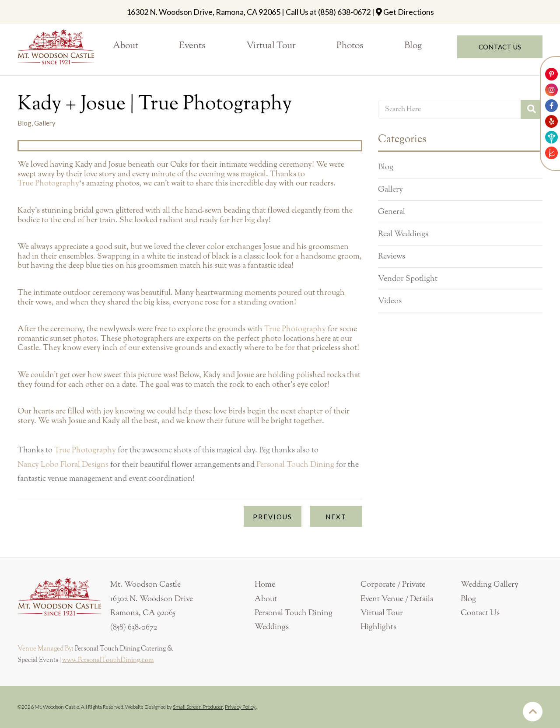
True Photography (48, 183)
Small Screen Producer (198, 707)
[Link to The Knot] (551, 153)
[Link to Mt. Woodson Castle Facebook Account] (551, 106)
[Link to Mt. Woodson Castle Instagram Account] (551, 90)
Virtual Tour (382, 613)
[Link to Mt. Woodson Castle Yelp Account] (551, 121)
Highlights (378, 627)
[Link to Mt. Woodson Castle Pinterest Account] (551, 74)
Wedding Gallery (490, 584)
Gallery (390, 189)
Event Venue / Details (397, 599)
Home (265, 584)
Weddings (272, 627)
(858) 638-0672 (344, 12)
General (392, 212)
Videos (390, 301)
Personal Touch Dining (295, 465)
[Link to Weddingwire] (551, 137)
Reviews (392, 256)
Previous (273, 517)
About (266, 599)
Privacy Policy (240, 707)
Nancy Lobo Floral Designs (63, 465)
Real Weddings (403, 234)
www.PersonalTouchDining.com (108, 660)
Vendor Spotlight (408, 279)
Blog (386, 167)
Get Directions (409, 12)
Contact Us (480, 613)
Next (336, 517)
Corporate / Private (393, 584)
